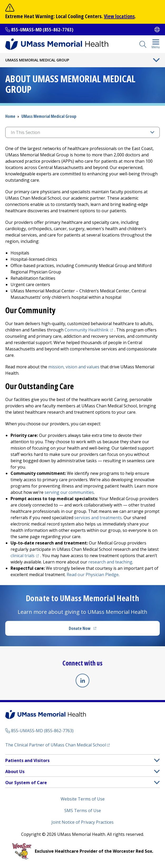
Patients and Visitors (27, 760)
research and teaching (110, 562)
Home (10, 116)
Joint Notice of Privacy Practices (82, 822)
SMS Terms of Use (83, 811)
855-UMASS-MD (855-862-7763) (42, 30)
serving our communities (69, 492)
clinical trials (25, 556)
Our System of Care (26, 783)
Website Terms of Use (83, 799)
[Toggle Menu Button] (156, 60)
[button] (157, 760)
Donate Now (93, 630)
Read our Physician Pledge (93, 575)
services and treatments (98, 518)
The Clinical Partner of (57, 745)
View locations (119, 16)
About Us (15, 771)
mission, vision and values (74, 367)
